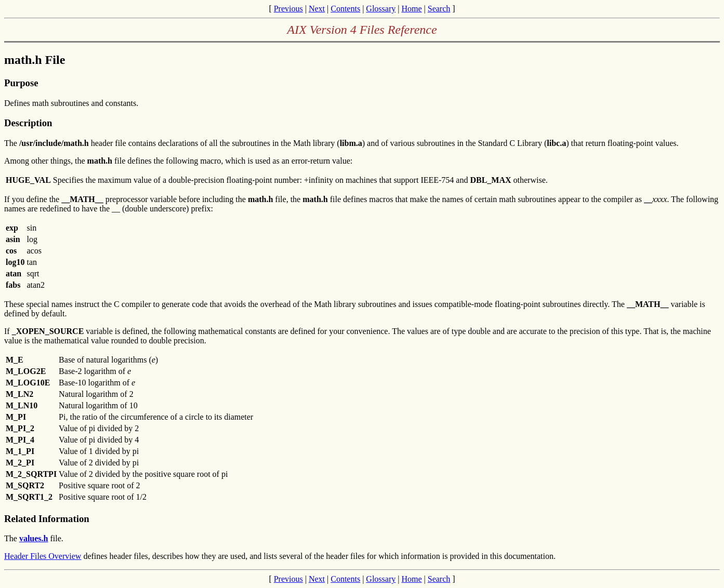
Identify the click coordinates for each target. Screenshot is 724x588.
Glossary (381, 9)
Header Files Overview (43, 556)
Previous (288, 9)
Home (411, 9)
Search (439, 9)
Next (317, 9)
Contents (345, 9)
